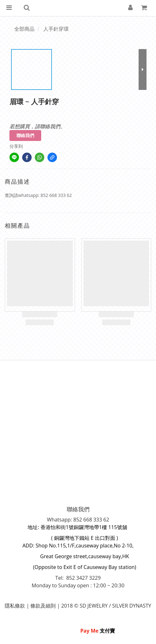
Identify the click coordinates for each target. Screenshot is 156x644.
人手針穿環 (56, 29)
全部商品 (24, 29)
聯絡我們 (25, 135)
